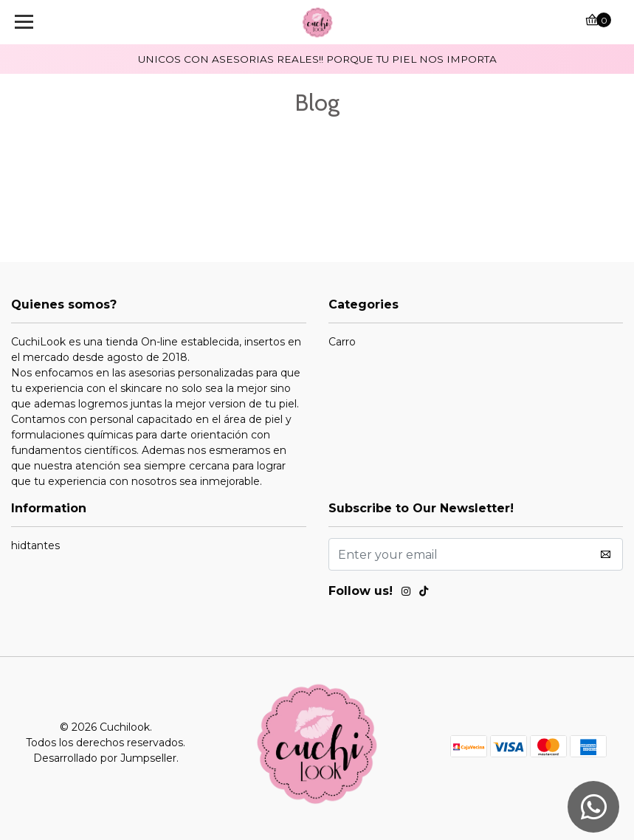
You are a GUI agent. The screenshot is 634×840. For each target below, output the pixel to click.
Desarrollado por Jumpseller (105, 758)
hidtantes (35, 545)
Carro (342, 342)
